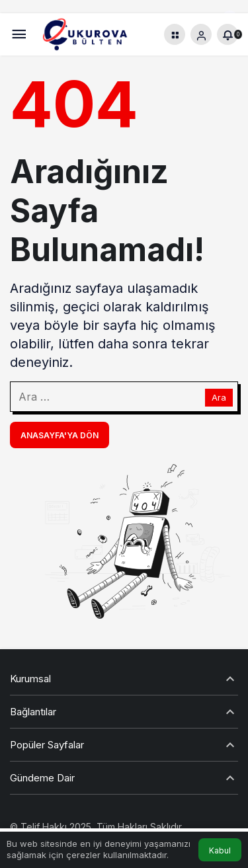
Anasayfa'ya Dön (60, 435)
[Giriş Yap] (201, 34)
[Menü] (19, 35)
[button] (175, 34)
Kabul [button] (220, 850)
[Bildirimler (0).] (227, 34)
